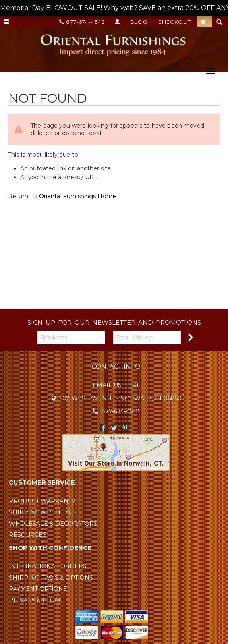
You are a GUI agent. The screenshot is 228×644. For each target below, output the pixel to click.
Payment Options (38, 589)
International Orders (48, 566)
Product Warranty (42, 501)
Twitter (114, 428)
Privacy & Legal (35, 600)
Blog (139, 22)
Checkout (174, 22)
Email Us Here (117, 385)
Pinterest (125, 428)
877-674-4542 (82, 22)
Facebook (103, 428)
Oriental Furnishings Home (78, 196)
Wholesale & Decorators (53, 524)
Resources (28, 535)
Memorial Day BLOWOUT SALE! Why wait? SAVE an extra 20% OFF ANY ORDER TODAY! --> (114, 8)
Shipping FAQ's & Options (51, 578)
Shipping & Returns (42, 512)
